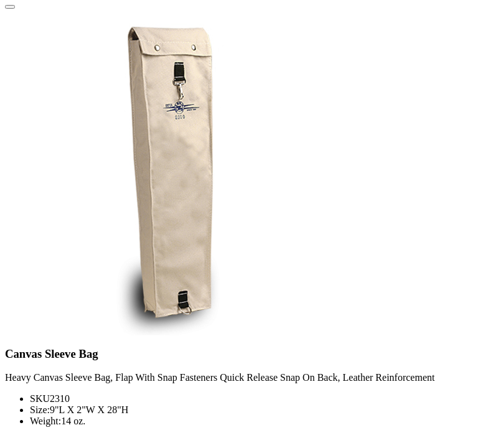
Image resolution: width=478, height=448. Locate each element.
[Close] (10, 7)
